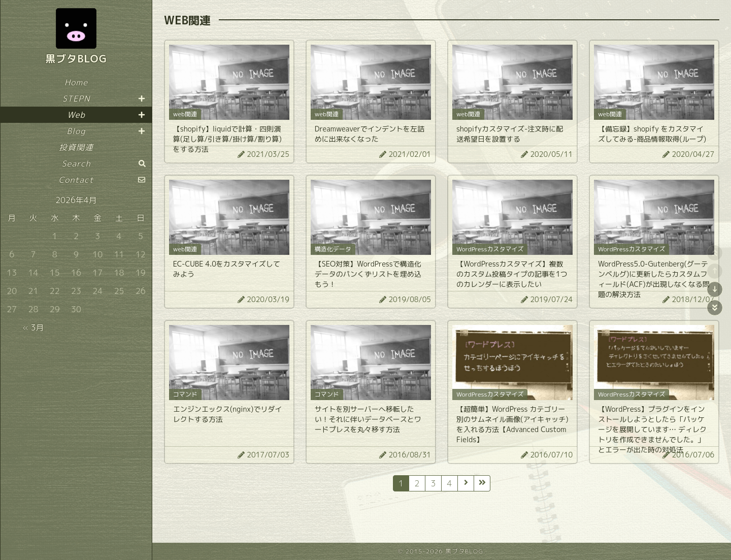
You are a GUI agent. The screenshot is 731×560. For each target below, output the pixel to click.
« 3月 (33, 327)
